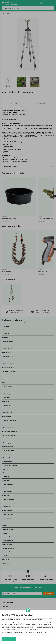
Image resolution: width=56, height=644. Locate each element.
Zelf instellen (23, 639)
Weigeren (35, 639)
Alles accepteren (9, 639)
